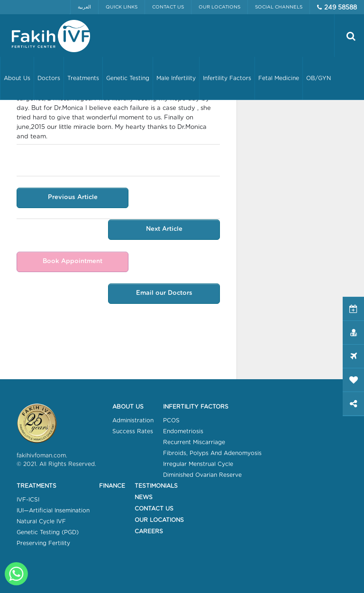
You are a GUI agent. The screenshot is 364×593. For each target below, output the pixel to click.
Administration (133, 420)
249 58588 (341, 8)
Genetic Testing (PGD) (48, 532)
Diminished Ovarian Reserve (202, 475)
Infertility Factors (196, 407)
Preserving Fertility (43, 543)
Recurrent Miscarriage (194, 442)
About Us (128, 407)
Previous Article (71, 198)
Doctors (49, 78)
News (144, 497)
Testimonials (156, 486)
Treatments (36, 486)
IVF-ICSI (28, 500)
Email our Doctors (166, 295)
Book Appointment (71, 262)
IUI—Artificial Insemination (53, 511)
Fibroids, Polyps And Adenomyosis (212, 453)
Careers (149, 531)
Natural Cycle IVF (41, 521)
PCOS (171, 420)
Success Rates (133, 431)
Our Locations (219, 7)
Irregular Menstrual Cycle (198, 464)
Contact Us (168, 7)
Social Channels (279, 7)
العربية (84, 7)
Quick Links (122, 7)
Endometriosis (183, 431)
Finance (112, 486)
